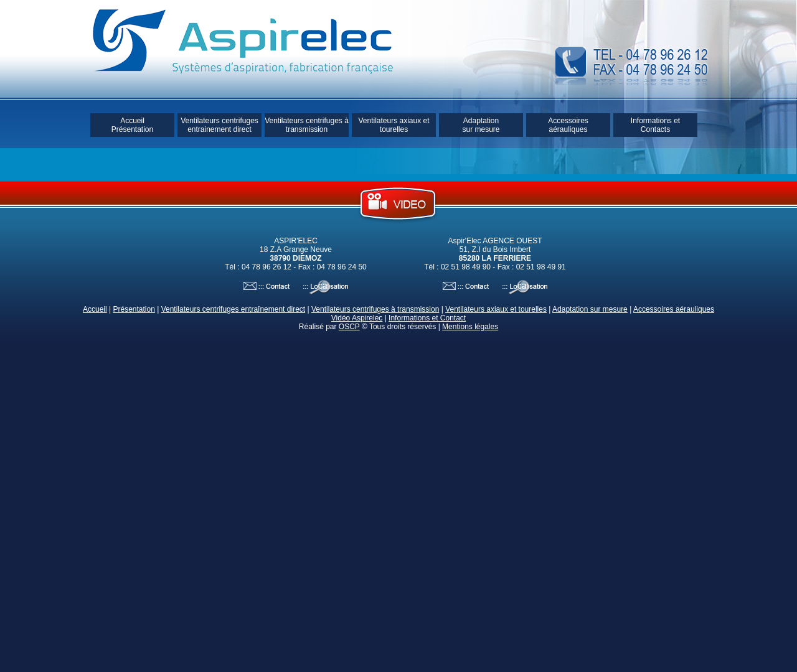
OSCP (349, 327)
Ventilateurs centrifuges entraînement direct (233, 309)
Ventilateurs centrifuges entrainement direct (219, 125)
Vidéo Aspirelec (357, 318)
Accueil (95, 309)
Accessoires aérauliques (568, 125)
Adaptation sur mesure (481, 125)
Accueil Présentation (132, 125)
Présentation (134, 309)
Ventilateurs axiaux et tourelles (394, 125)
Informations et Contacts (655, 125)
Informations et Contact (427, 318)
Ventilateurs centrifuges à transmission (307, 125)
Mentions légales (470, 327)
